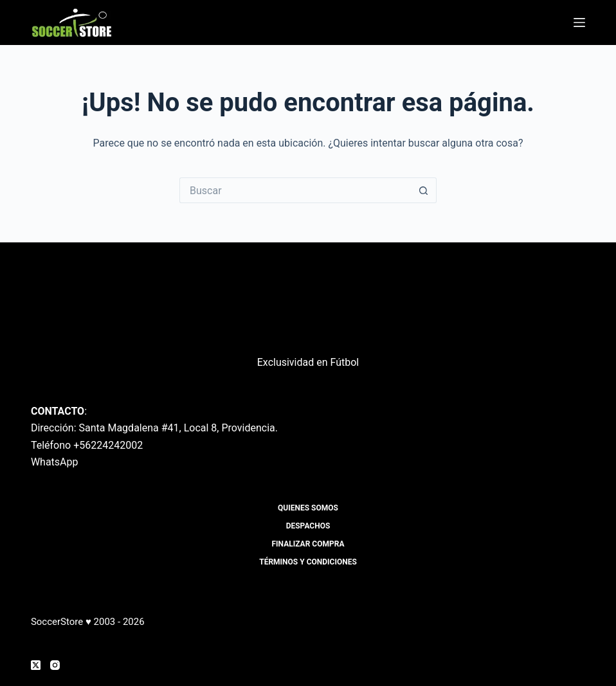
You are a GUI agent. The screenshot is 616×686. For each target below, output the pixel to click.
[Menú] (579, 23)
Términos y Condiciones (308, 562)
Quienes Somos (308, 508)
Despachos (308, 526)
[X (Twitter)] (36, 665)
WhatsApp (55, 462)
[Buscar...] (295, 190)
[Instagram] (55, 665)
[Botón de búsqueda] (424, 190)
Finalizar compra (308, 544)
